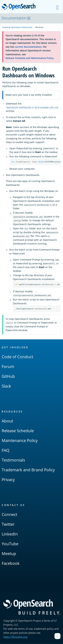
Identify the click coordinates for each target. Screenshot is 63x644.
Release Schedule (18, 431)
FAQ (6, 450)
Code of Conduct (17, 357)
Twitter (8, 524)
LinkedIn (10, 534)
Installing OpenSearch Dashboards (17, 27)
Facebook (11, 563)
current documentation (28, 47)
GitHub (8, 376)
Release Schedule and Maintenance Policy (30, 58)
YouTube (10, 544)
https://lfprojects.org (15, 637)
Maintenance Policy (20, 441)
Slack (6, 386)
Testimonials (13, 460)
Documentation (16, 18)
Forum (8, 367)
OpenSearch (20, 7)
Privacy (8, 480)
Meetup (9, 554)
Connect (9, 515)
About (7, 421)
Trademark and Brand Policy (28, 470)
